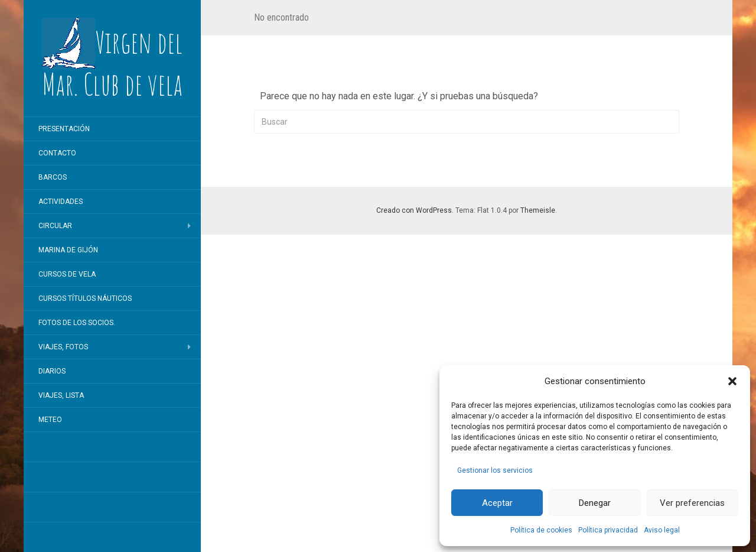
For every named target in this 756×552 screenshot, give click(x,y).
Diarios (52, 371)
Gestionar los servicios (495, 470)
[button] (732, 381)
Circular (55, 226)
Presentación (64, 129)
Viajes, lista (61, 395)
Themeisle (538, 210)
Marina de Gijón (68, 250)
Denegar (595, 503)
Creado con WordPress (414, 210)
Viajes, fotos (63, 347)
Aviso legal (662, 530)
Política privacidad (608, 530)
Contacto (57, 153)
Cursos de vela (67, 274)
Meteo (50, 420)
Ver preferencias (692, 503)
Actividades (61, 202)
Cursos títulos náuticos (85, 298)
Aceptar (497, 503)
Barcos (53, 177)
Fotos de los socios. (77, 323)
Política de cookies (541, 530)
